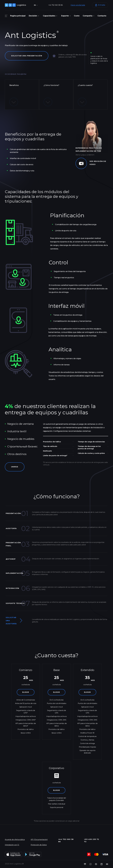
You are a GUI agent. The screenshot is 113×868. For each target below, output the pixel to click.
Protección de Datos (39, 845)
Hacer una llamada (78, 5)
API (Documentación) (39, 840)
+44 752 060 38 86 (55, 5)
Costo (77, 16)
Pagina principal (18, 16)
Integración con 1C (12, 845)
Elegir (26, 692)
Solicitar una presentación (27, 56)
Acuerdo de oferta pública (15, 840)
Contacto (102, 16)
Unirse (15, 467)
